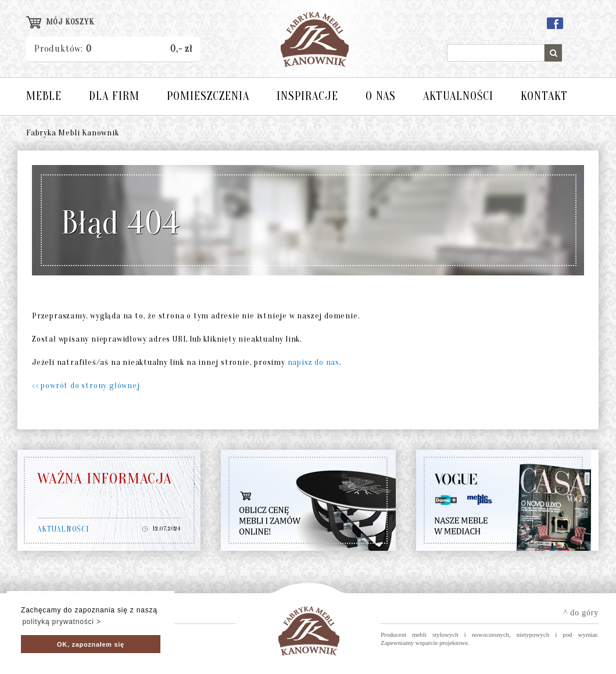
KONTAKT (544, 96)
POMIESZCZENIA (208, 96)
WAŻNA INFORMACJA (105, 479)
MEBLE (44, 96)
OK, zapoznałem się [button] (91, 644)
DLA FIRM (114, 96)
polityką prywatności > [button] (61, 622)
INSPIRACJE (307, 96)
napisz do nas (314, 362)
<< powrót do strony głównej (86, 386)
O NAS (381, 96)
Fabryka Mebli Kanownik (73, 133)
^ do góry (581, 613)
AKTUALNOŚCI (458, 96)
